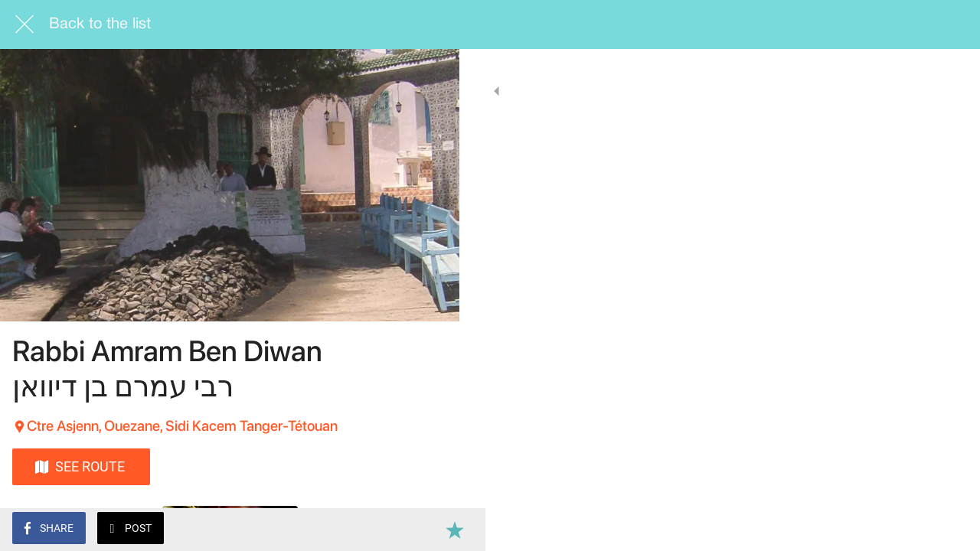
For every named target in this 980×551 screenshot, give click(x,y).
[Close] (24, 24)
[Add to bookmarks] (429, 530)
